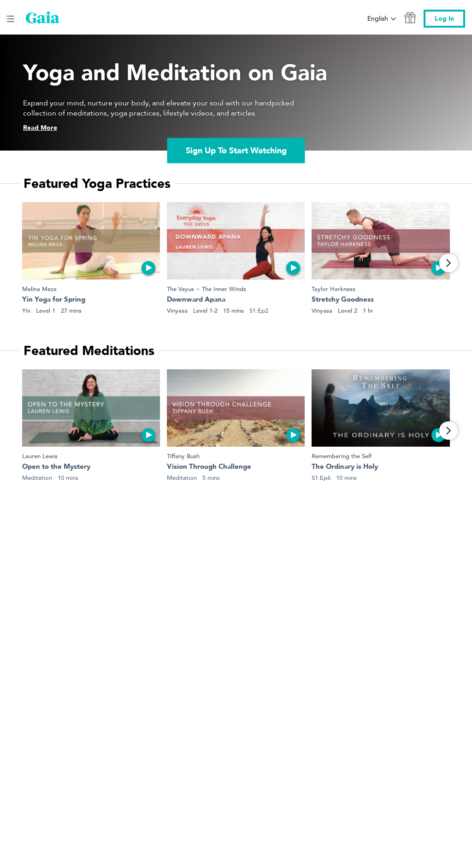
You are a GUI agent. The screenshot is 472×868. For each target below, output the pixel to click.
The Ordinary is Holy (345, 467)
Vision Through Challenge (209, 467)
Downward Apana (196, 300)
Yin (26, 311)
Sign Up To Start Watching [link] (236, 150)
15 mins (233, 311)
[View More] (448, 263)
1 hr (368, 311)
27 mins (71, 311)
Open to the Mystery (56, 467)
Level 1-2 (205, 311)
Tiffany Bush (183, 456)
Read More (40, 128)
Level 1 (46, 311)
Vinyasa (177, 311)
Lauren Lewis (40, 456)
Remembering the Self (342, 456)
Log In (444, 19)
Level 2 (348, 311)
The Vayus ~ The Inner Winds (206, 289)
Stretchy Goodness (343, 300)
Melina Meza (39, 289)
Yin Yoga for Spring (54, 300)
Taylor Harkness (333, 289)
